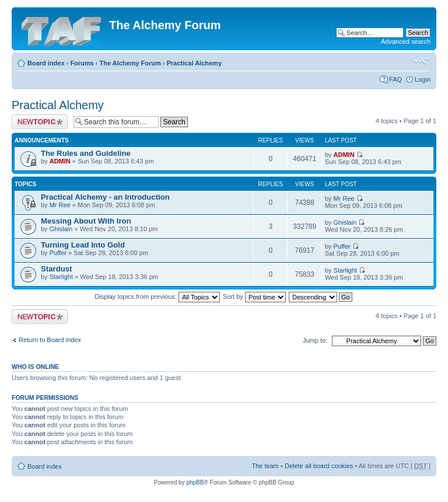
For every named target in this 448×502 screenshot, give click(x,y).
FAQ (395, 79)
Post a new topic (40, 122)
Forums (82, 63)
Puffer (58, 253)
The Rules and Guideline (86, 153)
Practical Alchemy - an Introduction (105, 197)
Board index (46, 63)
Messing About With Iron (86, 221)
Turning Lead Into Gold (83, 245)
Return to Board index (50, 340)
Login (423, 79)
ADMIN (60, 161)
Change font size (422, 61)
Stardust (57, 269)
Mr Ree (60, 205)
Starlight (61, 277)
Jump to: (315, 340)
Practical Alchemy (194, 63)
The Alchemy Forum (130, 63)
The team (265, 466)
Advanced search (406, 41)
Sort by (254, 297)
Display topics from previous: (157, 297)
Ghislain (61, 229)
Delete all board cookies (319, 466)
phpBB (195, 482)
